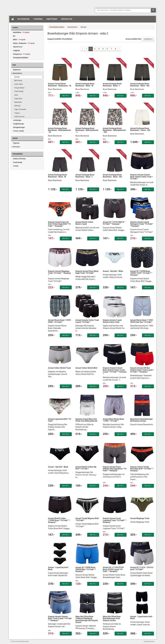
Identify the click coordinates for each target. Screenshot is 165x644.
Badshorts (17, 70)
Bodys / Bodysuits (24, 43)
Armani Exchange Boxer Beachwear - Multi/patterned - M (59, 130)
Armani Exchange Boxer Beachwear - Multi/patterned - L (87, 130)
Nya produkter (24, 19)
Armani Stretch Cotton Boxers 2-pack (84, 223)
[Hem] (12, 19)
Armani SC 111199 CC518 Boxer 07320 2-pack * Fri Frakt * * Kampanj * (113, 569)
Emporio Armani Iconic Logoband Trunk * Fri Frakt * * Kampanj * (115, 520)
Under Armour (20, 117)
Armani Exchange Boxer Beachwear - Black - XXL (140, 85)
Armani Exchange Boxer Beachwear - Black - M (85, 85)
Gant (16, 95)
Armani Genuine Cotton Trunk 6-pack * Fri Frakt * (87, 321)
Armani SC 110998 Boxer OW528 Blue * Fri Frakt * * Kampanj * (86, 569)
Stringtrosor (22, 54)
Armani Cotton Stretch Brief (86, 368)
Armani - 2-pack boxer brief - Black (142, 617)
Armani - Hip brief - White (113, 271)
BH (14, 36)
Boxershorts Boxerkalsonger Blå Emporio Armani (142, 420)
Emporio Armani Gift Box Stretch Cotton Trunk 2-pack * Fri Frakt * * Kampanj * (142, 370)
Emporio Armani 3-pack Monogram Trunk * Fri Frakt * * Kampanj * (142, 224)
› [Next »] (119, 49)
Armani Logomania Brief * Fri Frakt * (60, 420)
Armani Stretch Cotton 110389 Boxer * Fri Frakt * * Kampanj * (59, 520)
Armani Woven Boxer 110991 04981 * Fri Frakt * (60, 321)
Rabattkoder (52, 19)
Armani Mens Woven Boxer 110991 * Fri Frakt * (114, 420)
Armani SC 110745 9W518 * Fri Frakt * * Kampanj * (114, 223)
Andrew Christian (19, 159)
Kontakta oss (67, 19)
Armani (17, 77)
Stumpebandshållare (21, 58)
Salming (17, 106)
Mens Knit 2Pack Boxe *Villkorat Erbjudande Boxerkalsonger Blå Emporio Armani (87, 619)
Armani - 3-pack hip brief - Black (59, 568)
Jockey (16, 166)
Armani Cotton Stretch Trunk (59, 368)
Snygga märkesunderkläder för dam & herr (30, 7)
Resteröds (18, 102)
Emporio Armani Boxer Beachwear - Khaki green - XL (60, 85)
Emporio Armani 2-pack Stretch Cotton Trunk (112, 321)
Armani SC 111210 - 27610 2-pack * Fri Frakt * (142, 568)
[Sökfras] (123, 10)
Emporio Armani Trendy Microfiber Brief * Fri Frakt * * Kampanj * (142, 469)
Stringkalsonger (19, 127)
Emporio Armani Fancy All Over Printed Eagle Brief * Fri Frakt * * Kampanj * (59, 224)
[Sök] (153, 10)
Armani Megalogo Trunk (140, 518)
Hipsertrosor (18, 47)
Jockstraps (17, 120)
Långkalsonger (19, 124)
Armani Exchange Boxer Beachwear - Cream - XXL (140, 129)
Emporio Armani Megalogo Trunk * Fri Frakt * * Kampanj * (59, 273)
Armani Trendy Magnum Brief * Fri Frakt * (87, 519)
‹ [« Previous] (83, 49)
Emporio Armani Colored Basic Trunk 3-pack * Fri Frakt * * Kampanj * (60, 618)
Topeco (17, 113)
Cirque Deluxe (19, 88)
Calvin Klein (19, 84)
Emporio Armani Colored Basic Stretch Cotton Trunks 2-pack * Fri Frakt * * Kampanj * (115, 371)
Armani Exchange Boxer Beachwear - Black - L (112, 85)
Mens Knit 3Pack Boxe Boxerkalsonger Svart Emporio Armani (112, 618)
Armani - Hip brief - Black (58, 467)
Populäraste (148, 39)
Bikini (19, 40)
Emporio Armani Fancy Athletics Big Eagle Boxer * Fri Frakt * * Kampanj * (115, 469)
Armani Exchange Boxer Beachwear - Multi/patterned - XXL (114, 130)
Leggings (17, 50)
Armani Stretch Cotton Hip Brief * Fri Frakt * (86, 468)
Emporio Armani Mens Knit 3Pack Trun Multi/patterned (86, 420)
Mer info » (66, 96)
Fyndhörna (38, 19)
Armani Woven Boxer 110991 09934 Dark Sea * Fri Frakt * (142, 321)
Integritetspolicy (149, 641)
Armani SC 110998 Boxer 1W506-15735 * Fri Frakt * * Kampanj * (141, 273)
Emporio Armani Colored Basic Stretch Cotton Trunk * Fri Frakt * (142, 177)
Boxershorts (18, 73)
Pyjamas (16, 143)
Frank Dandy (19, 91)
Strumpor (17, 147)
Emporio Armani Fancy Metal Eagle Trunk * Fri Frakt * (87, 272)
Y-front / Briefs (19, 131)
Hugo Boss (18, 98)
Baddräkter (21, 32)
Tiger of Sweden (20, 109)
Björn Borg (18, 80)
